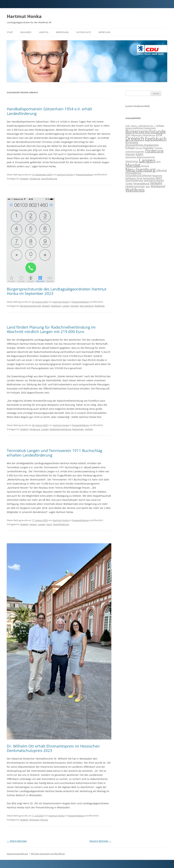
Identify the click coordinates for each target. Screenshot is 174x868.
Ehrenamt (34, 820)
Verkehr (89, 429)
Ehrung (44, 820)
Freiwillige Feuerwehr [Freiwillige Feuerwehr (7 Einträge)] (135, 151)
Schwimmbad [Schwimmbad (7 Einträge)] (149, 178)
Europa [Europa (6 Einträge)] (139, 148)
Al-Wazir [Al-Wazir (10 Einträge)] (160, 126)
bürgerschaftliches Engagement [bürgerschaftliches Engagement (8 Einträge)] (141, 128)
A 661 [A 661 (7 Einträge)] (128, 126)
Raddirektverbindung (60, 429)
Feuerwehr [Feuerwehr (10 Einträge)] (148, 148)
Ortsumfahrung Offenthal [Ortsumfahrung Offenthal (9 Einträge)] (138, 175)
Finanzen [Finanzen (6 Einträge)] (158, 148)
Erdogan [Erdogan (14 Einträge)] (130, 148)
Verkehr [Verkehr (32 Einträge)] (156, 183)
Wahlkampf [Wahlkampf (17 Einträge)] (158, 186)
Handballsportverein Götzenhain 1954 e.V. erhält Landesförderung (49, 111)
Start (10, 32)
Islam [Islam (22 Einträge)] (140, 154)
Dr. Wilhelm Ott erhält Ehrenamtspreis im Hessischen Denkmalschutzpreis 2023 (53, 748)
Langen (66, 306)
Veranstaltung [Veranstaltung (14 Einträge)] (141, 183)
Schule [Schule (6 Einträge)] (139, 178)
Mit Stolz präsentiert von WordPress (48, 854)
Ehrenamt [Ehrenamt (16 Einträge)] (132, 142)
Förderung (35, 179)
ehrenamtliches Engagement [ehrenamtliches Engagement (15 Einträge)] (142, 145)
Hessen (33, 524)
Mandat (75, 306)
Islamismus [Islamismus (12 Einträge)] (132, 161)
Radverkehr (78, 429)
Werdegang (62, 32)
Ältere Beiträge (17, 841)
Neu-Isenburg (87, 306)
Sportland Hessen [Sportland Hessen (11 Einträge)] (154, 180)
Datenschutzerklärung (17, 854)
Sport (49, 524)
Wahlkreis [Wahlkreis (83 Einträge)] (135, 190)
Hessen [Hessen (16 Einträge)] (130, 154)
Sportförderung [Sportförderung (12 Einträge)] (134, 180)
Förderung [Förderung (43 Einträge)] (154, 151)
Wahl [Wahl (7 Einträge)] (148, 186)
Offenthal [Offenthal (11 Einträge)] (162, 170)
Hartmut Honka (24, 16)
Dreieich (24, 179)
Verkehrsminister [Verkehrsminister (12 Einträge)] (135, 186)
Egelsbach (56, 306)
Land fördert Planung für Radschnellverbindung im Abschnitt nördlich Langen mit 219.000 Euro (51, 329)
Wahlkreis (26, 32)
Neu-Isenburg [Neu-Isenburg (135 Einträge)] (140, 169)
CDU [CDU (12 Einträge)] (128, 135)
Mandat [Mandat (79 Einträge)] (133, 165)
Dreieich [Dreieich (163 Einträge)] (135, 138)
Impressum (104, 32)
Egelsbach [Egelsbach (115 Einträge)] (156, 139)
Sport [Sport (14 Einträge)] (159, 178)
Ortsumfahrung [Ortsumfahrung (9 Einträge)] (133, 173)
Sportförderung (49, 179)
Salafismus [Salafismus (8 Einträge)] (131, 178)
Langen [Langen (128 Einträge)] (147, 160)
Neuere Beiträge (100, 841)
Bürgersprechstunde (31, 306)
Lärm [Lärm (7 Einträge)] (158, 161)
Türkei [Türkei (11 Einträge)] (129, 183)
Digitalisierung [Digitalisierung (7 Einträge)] (149, 135)
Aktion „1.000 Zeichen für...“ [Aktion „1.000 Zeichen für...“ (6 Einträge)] (143, 126)
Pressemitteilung (84, 175)
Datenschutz (84, 32)
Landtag (44, 32)
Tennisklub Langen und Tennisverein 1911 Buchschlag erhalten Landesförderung (54, 453)
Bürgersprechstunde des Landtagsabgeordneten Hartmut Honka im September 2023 (57, 291)
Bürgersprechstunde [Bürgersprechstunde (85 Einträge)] (146, 131)
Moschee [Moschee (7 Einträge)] (145, 166)
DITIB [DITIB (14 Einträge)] (159, 135)
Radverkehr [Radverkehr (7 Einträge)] (157, 175)
